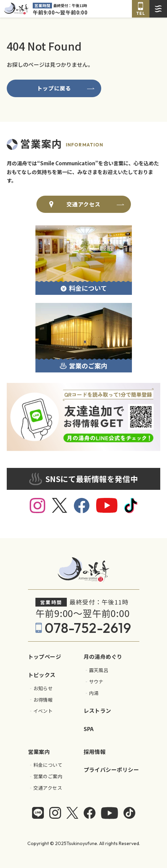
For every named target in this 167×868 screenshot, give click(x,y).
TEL (141, 13)
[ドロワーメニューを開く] (158, 9)
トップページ (45, 656)
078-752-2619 (88, 628)
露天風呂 (99, 670)
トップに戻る (54, 88)
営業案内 (39, 752)
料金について (48, 765)
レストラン (98, 710)
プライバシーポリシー (112, 769)
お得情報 (43, 700)
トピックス (42, 675)
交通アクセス (84, 204)
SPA (89, 729)
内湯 (94, 693)
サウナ (96, 682)
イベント (43, 711)
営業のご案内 (48, 776)
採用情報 (95, 752)
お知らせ (43, 688)
